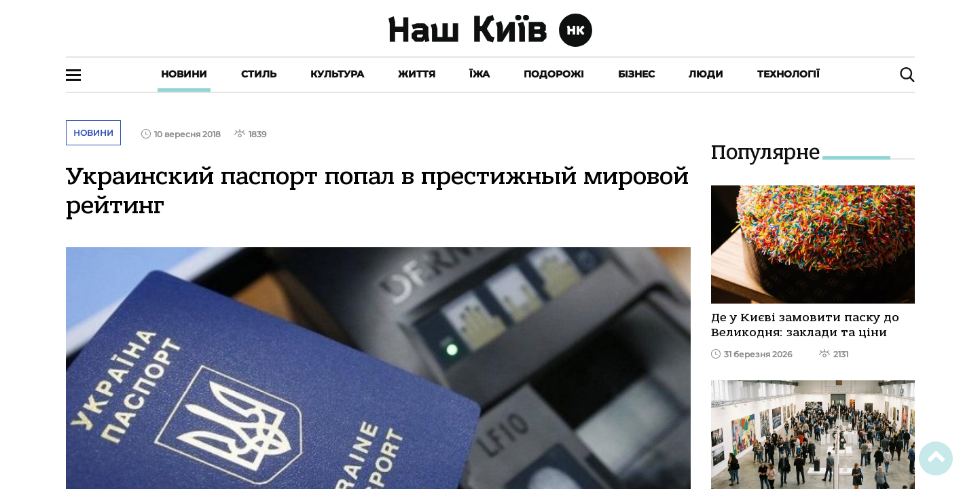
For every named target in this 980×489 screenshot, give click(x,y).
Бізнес (636, 74)
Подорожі (554, 74)
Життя (417, 74)
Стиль (259, 74)
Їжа (479, 74)
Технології (788, 74)
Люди (706, 74)
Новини (184, 74)
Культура (337, 74)
